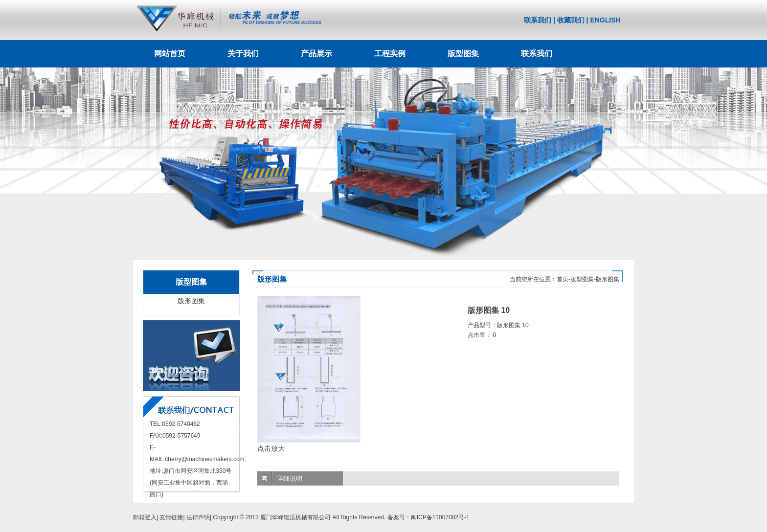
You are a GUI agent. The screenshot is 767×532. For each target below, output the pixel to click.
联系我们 (538, 20)
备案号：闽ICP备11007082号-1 (429, 517)
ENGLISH (605, 20)
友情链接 (171, 517)
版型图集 (463, 54)
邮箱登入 (145, 517)
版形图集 (191, 301)
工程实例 (390, 54)
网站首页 (170, 54)
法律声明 (198, 517)
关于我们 (243, 54)
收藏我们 (571, 20)
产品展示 (316, 54)
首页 (563, 279)
